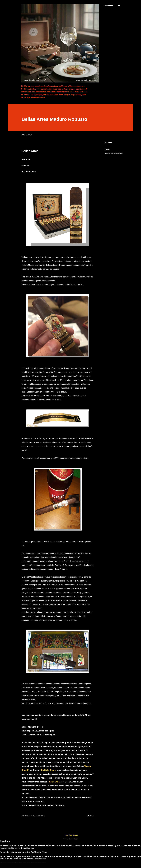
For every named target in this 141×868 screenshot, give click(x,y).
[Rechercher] (108, 5)
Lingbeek (76, 839)
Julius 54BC (55, 782)
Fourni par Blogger (70, 835)
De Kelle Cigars (48, 770)
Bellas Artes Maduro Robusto (114, 153)
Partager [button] (108, 142)
